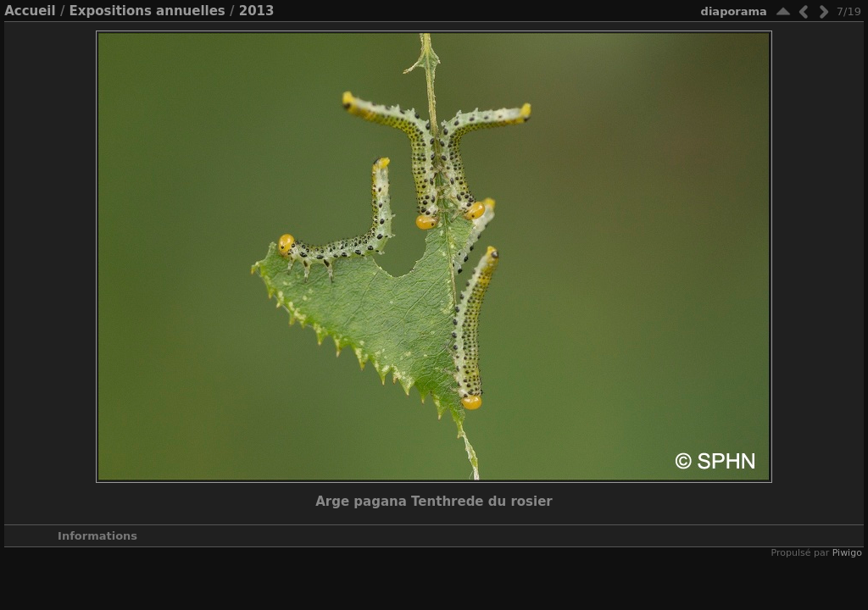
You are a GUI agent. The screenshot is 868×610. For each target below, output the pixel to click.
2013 (257, 11)
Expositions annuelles (147, 11)
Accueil (30, 11)
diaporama (734, 11)
